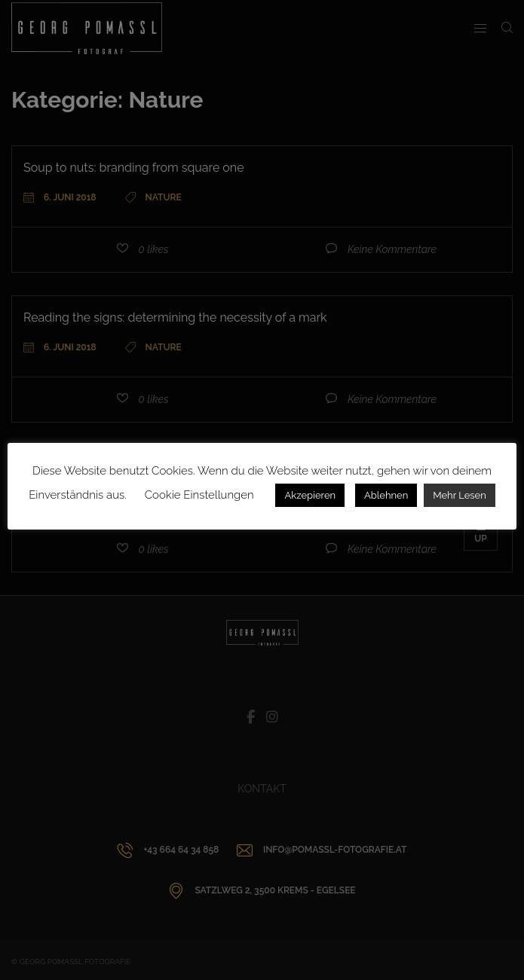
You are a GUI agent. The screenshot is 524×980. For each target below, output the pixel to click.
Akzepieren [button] (310, 495)
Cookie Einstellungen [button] (199, 495)
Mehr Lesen (460, 495)
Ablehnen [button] (386, 495)
